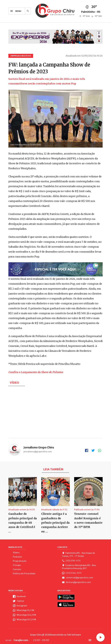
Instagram (20, 606)
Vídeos (16, 553)
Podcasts (17, 557)
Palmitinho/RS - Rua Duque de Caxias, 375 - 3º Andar (78, 555)
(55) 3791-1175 (71, 561)
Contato (17, 569)
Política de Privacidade (24, 574)
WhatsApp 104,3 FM (24, 615)
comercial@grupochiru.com (78, 578)
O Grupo (17, 565)
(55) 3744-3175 (72, 573)
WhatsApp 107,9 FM (24, 620)
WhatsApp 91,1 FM (23, 610)
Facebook (19, 596)
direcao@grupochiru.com (76, 582)
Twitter (19, 601)
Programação (20, 561)
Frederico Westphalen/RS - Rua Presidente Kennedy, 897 (79, 567)
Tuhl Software (74, 635)
